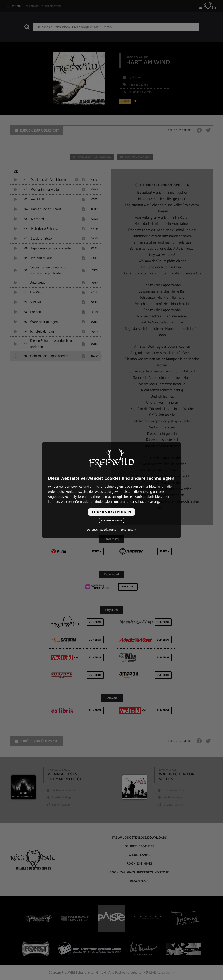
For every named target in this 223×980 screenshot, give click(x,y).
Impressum (129, 530)
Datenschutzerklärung (102, 530)
